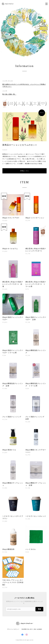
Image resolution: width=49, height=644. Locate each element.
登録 (39, 609)
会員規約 (39, 629)
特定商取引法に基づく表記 (29, 629)
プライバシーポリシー (13, 629)
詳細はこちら (24, 171)
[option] (24, 32)
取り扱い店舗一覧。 (9, 94)
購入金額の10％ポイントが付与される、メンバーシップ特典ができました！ (24, 85)
